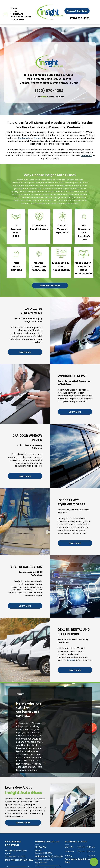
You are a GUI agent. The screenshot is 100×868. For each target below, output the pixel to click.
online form (86, 156)
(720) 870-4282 (80, 18)
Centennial (23, 138)
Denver (37, 138)
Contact (71, 660)
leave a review (24, 764)
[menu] (6, 14)
